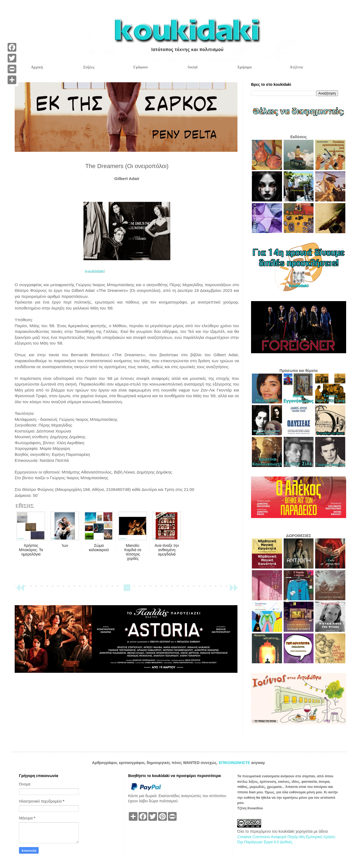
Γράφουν (141, 67)
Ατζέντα (296, 67)
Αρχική (37, 67)
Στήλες (89, 67)
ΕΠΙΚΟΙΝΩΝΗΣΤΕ (235, 763)
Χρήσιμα (244, 67)
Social (193, 67)
